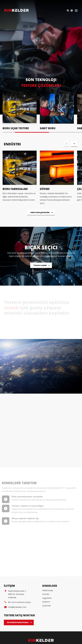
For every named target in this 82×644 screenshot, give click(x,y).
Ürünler (46, 618)
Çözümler (47, 629)
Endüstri (46, 625)
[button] (74, 144)
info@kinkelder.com (17, 631)
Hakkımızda (48, 614)
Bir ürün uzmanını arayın (19, 626)
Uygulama (47, 621)
